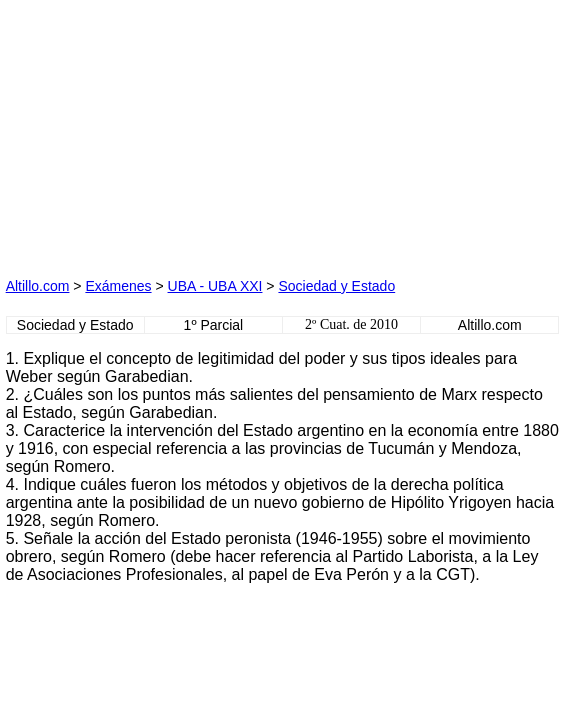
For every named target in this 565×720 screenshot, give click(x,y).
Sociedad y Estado (336, 286)
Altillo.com (38, 286)
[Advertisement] (156, 131)
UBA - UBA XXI (215, 286)
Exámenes (118, 286)
